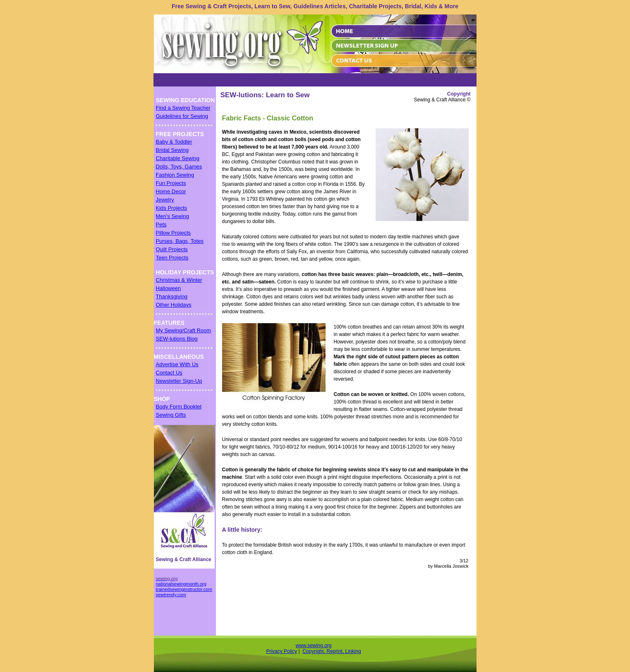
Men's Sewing (173, 216)
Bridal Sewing (172, 150)
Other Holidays (174, 305)
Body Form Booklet (179, 407)
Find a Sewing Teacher (183, 108)
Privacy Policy (281, 651)
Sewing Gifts (171, 415)
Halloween (169, 288)
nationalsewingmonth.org (181, 584)
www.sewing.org (314, 646)
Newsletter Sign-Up (179, 381)
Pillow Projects (174, 233)
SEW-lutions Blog (177, 339)
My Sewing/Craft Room (184, 330)
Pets (161, 224)
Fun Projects (171, 183)
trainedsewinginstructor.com (184, 589)
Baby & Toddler (174, 142)
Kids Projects (172, 208)
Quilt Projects (172, 249)
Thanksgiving (172, 296)
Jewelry (165, 200)
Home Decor (171, 191)
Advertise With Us (177, 364)
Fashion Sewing (175, 175)
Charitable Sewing (178, 158)
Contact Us (169, 373)
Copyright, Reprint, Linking (332, 651)
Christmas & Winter (179, 280)
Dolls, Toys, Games (179, 167)
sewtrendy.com (171, 595)
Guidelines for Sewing (182, 116)
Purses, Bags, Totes (180, 241)
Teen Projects (172, 258)
